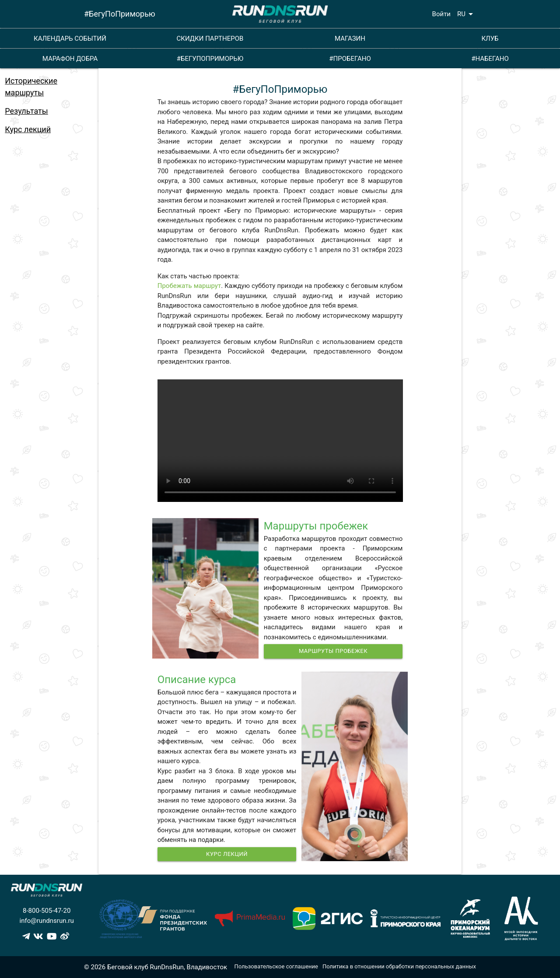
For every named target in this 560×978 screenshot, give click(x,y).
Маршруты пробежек (333, 651)
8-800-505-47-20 (47, 911)
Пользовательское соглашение (276, 966)
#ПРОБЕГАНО (350, 59)
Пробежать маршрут (189, 286)
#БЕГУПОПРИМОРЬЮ (210, 59)
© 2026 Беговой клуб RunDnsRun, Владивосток (156, 967)
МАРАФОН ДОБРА (70, 59)
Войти (441, 14)
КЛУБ (490, 39)
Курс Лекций (227, 854)
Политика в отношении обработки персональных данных (399, 966)
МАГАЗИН (350, 39)
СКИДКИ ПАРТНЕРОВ (210, 39)
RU (467, 14)
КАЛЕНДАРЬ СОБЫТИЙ (70, 39)
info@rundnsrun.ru (47, 921)
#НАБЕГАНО (490, 59)
